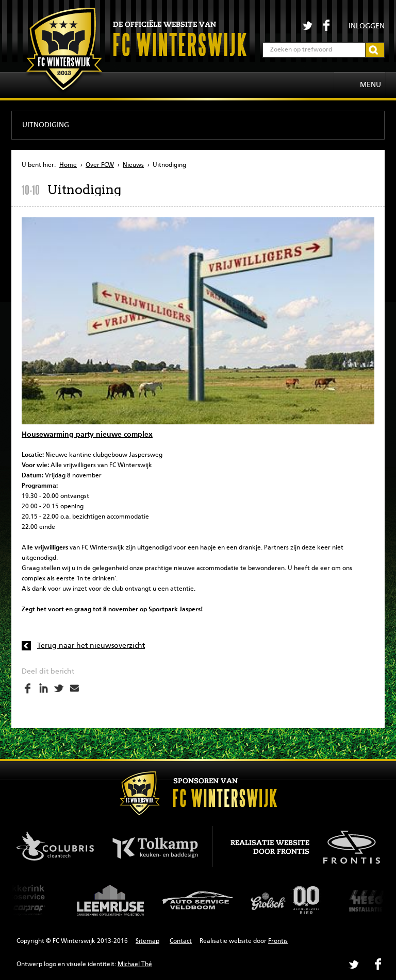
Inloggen (367, 26)
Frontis (278, 941)
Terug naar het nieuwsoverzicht (91, 646)
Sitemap (147, 941)
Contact (181, 941)
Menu (370, 85)
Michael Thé (135, 965)
